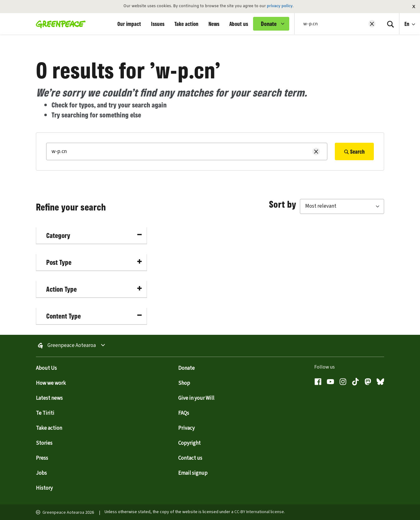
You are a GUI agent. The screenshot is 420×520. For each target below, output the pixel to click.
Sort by (283, 204)
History (44, 488)
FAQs (184, 413)
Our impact (129, 24)
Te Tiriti (45, 413)
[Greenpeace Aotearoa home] (59, 24)
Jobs (41, 473)
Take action (186, 24)
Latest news (49, 398)
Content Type (94, 316)
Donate (186, 368)
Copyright (189, 443)
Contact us (190, 458)
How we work (51, 383)
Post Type (94, 262)
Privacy (186, 428)
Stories (44, 443)
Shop (184, 383)
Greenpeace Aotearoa (63, 513)
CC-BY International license (259, 512)
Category (94, 235)
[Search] (390, 24)
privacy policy (280, 6)
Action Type (94, 289)
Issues (158, 24)
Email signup (193, 473)
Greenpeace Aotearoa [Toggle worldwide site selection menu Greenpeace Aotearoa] (72, 346)
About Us (46, 368)
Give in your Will (196, 398)
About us (239, 24)
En (408, 24)
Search (354, 151)
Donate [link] (269, 24)
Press (42, 458)
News (214, 24)
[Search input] (334, 24)
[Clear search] (372, 24)
